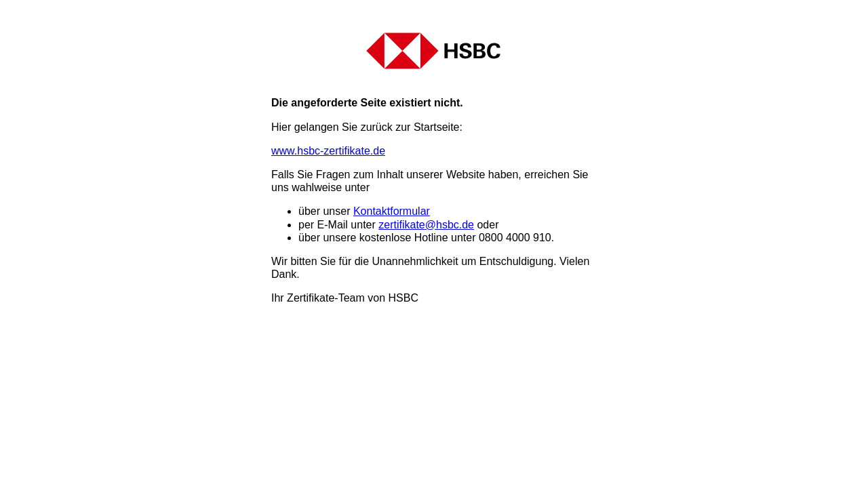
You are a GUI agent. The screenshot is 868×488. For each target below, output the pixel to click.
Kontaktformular (392, 211)
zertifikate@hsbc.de (426, 225)
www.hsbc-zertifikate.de (328, 151)
